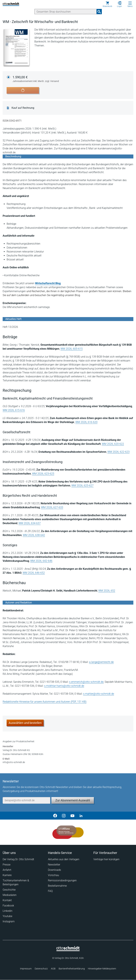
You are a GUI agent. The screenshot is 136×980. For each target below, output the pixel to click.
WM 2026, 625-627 (82, 486)
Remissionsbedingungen (62, 880)
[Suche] (66, 12)
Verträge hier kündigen (106, 859)
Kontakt (7, 900)
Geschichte (9, 890)
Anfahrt (7, 870)
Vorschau (53, 875)
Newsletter (54, 865)
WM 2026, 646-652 (34, 573)
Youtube (7, 916)
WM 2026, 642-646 (41, 561)
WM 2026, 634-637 (30, 523)
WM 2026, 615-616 (14, 410)
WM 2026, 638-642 (34, 535)
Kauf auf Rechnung (23, 108)
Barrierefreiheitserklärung (72, 969)
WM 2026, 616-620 (86, 422)
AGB (53, 969)
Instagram (9, 921)
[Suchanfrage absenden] (99, 12)
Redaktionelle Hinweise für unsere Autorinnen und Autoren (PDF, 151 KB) (45, 702)
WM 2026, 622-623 (118, 452)
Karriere (7, 875)
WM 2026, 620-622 (113, 444)
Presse (7, 865)
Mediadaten (10, 895)
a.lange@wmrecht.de (101, 662)
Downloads (54, 870)
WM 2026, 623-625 (43, 474)
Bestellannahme (57, 886)
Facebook (8, 906)
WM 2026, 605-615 (72, 349)
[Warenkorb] (107, 4)
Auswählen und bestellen (25, 723)
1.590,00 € (36, 79)
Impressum (26, 969)
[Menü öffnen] (130, 3)
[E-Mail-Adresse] (26, 800)
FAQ (50, 891)
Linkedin (8, 911)
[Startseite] (68, 950)
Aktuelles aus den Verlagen (64, 859)
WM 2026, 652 (107, 591)
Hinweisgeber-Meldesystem (102, 969)
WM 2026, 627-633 (52, 507)
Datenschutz (41, 969)
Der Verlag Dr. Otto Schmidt (18, 859)
